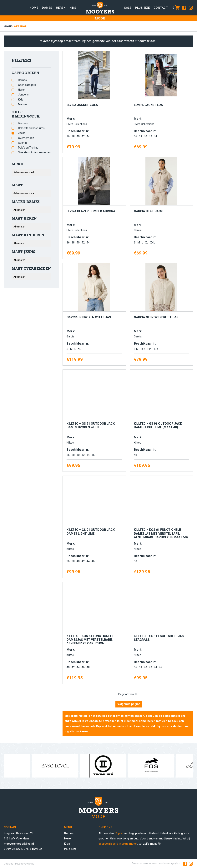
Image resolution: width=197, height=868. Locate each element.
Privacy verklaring (25, 864)
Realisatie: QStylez (169, 863)
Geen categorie (27, 85)
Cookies (8, 864)
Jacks (22, 133)
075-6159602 (33, 849)
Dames (47, 8)
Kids (73, 8)
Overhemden (26, 138)
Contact (161, 8)
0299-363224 (13, 849)
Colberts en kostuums (31, 128)
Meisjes (23, 104)
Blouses (23, 123)
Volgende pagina (129, 704)
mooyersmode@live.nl (19, 844)
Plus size (142, 8)
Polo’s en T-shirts (28, 148)
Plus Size (70, 849)
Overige (23, 143)
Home (34, 8)
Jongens (23, 95)
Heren (61, 8)
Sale (128, 8)
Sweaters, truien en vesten (34, 152)
